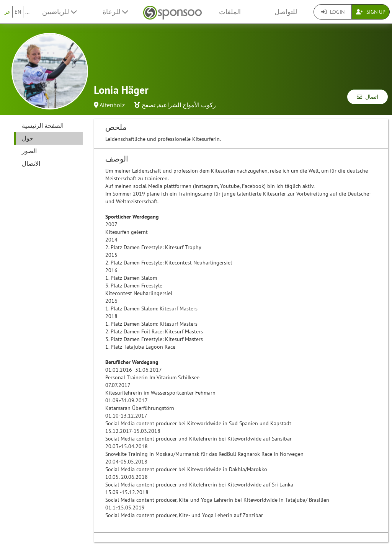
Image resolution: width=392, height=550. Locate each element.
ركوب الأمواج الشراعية (187, 105)
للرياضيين (59, 12)
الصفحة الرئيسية (43, 126)
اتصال (367, 97)
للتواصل (286, 12)
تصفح (149, 105)
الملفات (230, 12)
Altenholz (112, 105)
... (27, 12)
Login (333, 12)
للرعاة (115, 12)
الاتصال (31, 163)
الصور (29, 151)
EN (18, 12)
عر (7, 12)
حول (28, 138)
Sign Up (371, 12)
